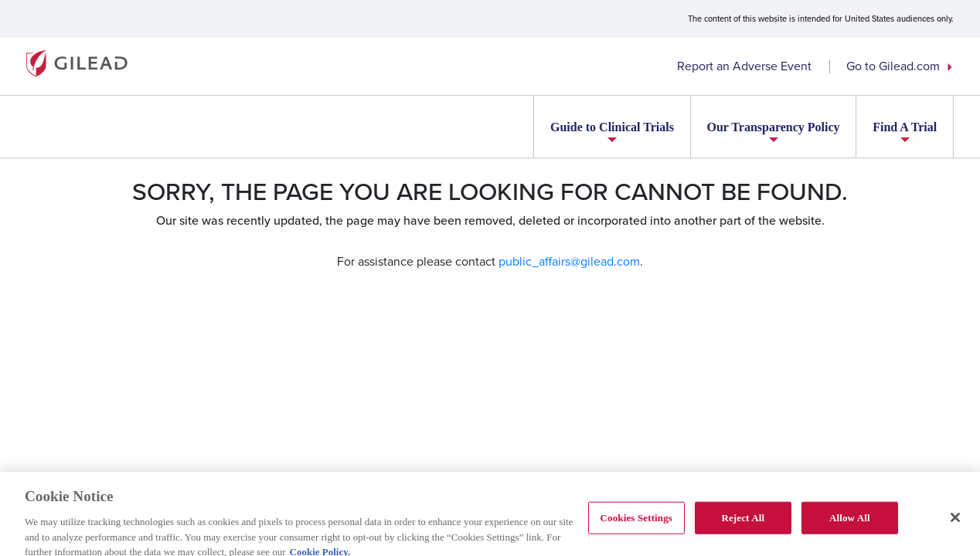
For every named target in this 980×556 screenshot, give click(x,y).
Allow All (850, 522)
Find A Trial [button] (905, 127)
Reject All (743, 522)
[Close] (955, 522)
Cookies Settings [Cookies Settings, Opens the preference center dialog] (636, 522)
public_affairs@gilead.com (569, 261)
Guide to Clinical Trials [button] (612, 127)
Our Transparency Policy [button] (773, 127)
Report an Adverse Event (744, 66)
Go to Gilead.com (893, 66)
